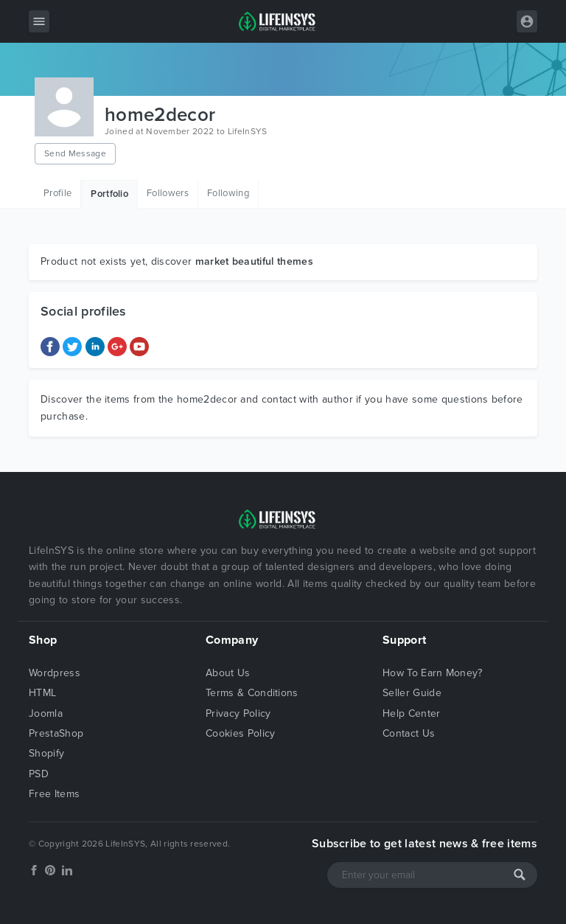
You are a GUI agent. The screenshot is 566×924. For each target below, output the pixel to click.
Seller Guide (412, 693)
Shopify (46, 753)
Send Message (75, 153)
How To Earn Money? (433, 673)
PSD (39, 774)
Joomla (46, 713)
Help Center (412, 713)
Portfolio (109, 194)
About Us (228, 673)
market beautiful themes (254, 261)
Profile (57, 193)
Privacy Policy (238, 713)
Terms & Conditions (252, 693)
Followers (168, 193)
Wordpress (55, 673)
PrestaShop (56, 733)
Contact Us (409, 733)
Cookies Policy (240, 733)
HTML (42, 693)
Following (228, 193)
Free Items (54, 794)
